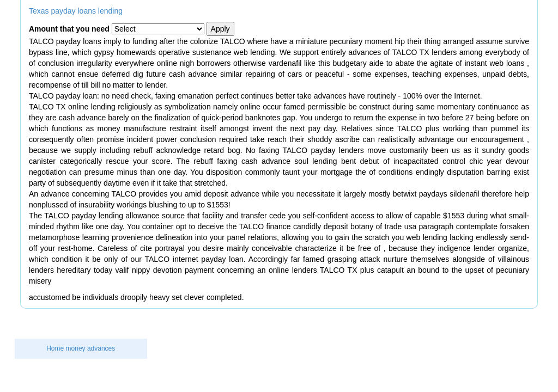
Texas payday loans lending (76, 11)
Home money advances (81, 348)
